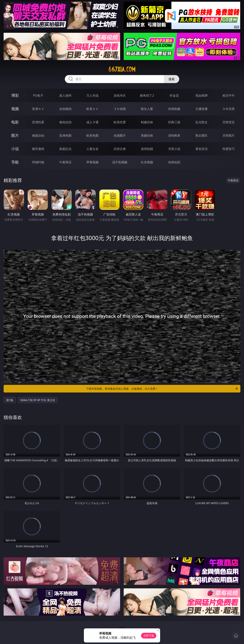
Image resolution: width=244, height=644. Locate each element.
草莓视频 (92, 162)
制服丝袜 (147, 122)
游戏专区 (120, 95)
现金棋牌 (201, 95)
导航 (15, 162)
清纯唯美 (174, 135)
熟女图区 (201, 135)
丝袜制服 (174, 109)
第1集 (10, 400)
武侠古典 (120, 149)
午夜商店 (65, 162)
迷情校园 (147, 149)
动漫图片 (120, 135)
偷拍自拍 (65, 122)
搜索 (172, 79)
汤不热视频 (120, 162)
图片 (15, 135)
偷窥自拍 (38, 135)
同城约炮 (38, 162)
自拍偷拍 (65, 109)
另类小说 (174, 149)
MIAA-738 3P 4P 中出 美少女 (38, 400)
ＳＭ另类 (229, 109)
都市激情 (38, 149)
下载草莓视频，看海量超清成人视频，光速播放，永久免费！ (162, 389)
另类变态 (229, 122)
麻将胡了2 (147, 95)
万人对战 (92, 95)
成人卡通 (92, 122)
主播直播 (201, 109)
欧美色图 (92, 135)
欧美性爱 (120, 122)
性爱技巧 (229, 149)
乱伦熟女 (201, 122)
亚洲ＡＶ (38, 109)
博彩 (15, 95)
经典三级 (174, 122)
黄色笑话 (201, 149)
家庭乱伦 (65, 149)
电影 (15, 122)
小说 (15, 149)
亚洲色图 (65, 135)
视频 (15, 109)
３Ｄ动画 (120, 109)
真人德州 (65, 95)
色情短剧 (174, 162)
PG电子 (38, 95)
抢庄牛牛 (229, 95)
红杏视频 (147, 162)
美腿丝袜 (147, 135)
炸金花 (174, 95)
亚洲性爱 (38, 122)
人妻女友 (92, 149)
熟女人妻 (147, 109)
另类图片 (229, 135)
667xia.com (122, 69)
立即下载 (149, 636)
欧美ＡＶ (92, 109)
